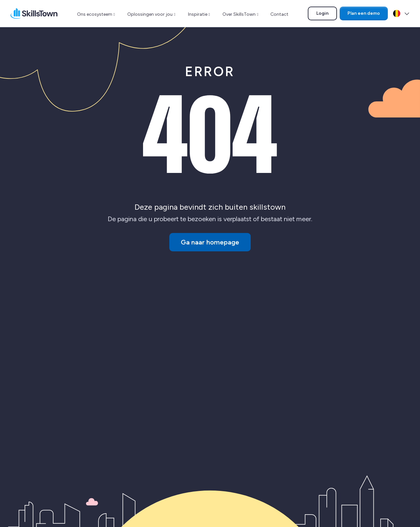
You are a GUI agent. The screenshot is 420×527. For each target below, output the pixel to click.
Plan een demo (364, 13)
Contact (279, 14)
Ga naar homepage (210, 242)
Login (326, 14)
